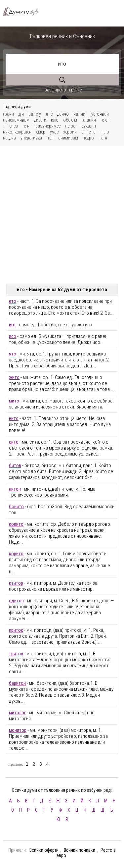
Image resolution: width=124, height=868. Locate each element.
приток (16, 630)
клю (55, 120)
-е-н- (27, 126)
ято (13, 354)
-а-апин (89, 120)
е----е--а (88, 132)
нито (14, 418)
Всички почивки (80, 850)
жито (14, 377)
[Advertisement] (62, 215)
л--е (49, 114)
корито (16, 554)
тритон (16, 654)
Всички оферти (44, 850)
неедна (9, 138)
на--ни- (80, 114)
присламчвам (16, 120)
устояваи (100, 114)
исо (13, 336)
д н (21, 114)
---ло (105, 132)
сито (14, 442)
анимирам (68, 138)
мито (14, 401)
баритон (17, 683)
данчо (63, 114)
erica (14, 126)
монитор (18, 730)
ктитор (16, 583)
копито (16, 524)
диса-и (40, 120)
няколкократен (17, 132)
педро (88, 138)
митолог (17, 713)
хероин (70, 132)
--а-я (103, 138)
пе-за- (71, 126)
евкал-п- (89, 126)
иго (12, 325)
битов (15, 465)
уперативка (31, 138)
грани (8, 114)
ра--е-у (35, 114)
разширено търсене (63, 90)
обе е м (70, 120)
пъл (50, 138)
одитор (16, 601)
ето (13, 301)
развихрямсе (48, 126)
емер (41, 132)
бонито (16, 507)
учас (54, 132)
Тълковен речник (23, 11)
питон (15, 489)
